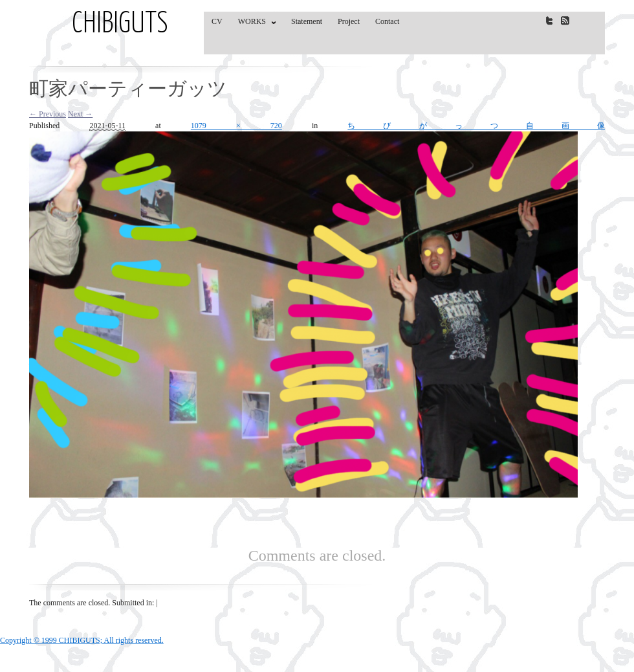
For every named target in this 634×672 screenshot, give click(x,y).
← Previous (48, 114)
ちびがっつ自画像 (476, 126)
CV (217, 21)
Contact (387, 21)
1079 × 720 (236, 126)
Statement (307, 21)
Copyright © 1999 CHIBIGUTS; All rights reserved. (82, 640)
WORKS (254, 24)
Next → (80, 114)
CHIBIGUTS (120, 25)
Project (349, 21)
